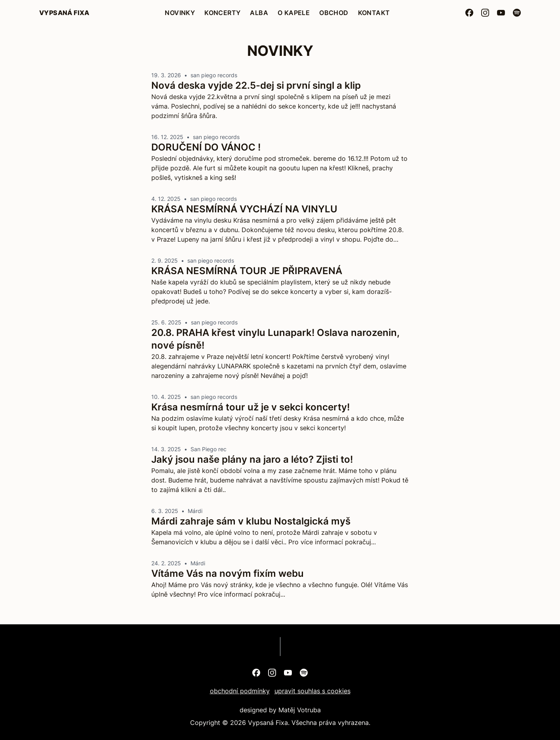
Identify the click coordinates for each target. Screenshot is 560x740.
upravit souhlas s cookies (312, 691)
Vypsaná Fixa (64, 13)
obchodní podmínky (240, 691)
